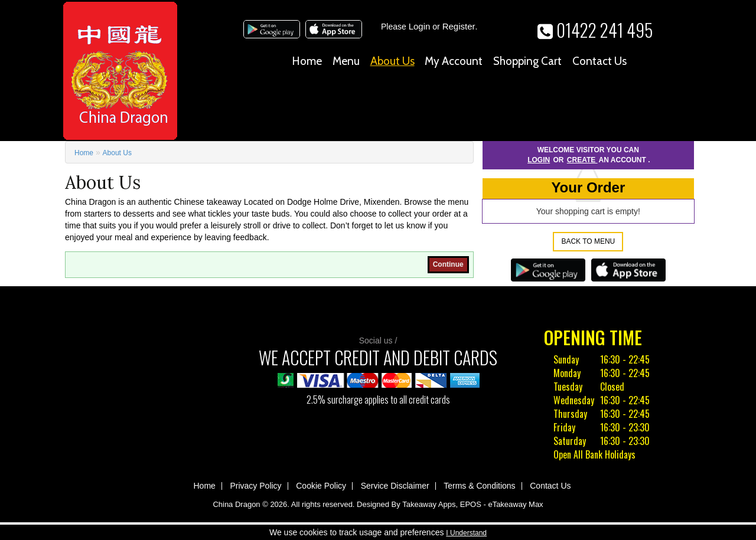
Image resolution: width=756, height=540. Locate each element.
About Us (392, 61)
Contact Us (599, 61)
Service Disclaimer (395, 486)
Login (420, 26)
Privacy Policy (255, 486)
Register (459, 26)
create (582, 160)
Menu (346, 61)
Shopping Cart (527, 61)
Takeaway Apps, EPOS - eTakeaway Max (472, 504)
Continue (448, 264)
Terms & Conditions (479, 486)
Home (307, 61)
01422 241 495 (595, 30)
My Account (454, 61)
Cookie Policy (321, 486)
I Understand (466, 533)
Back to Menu (588, 241)
